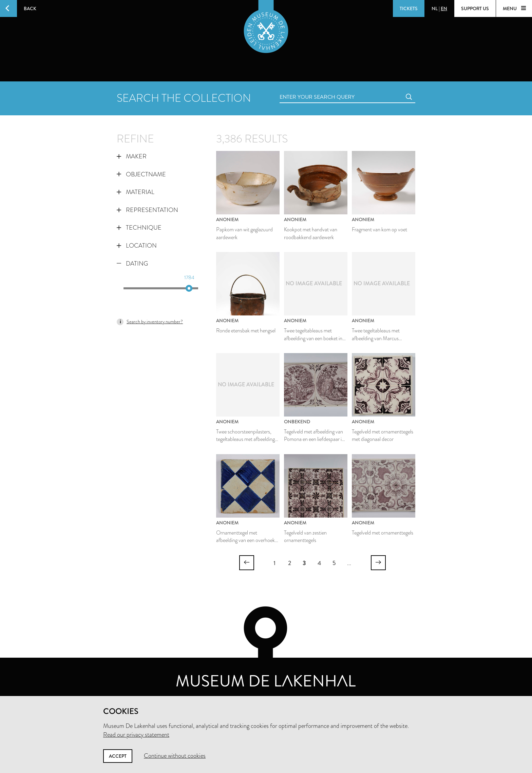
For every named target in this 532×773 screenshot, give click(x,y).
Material (136, 192)
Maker (132, 156)
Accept (118, 756)
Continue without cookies (175, 756)
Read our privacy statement (136, 735)
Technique (139, 228)
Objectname (141, 174)
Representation (147, 210)
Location (137, 246)
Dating (132, 264)
